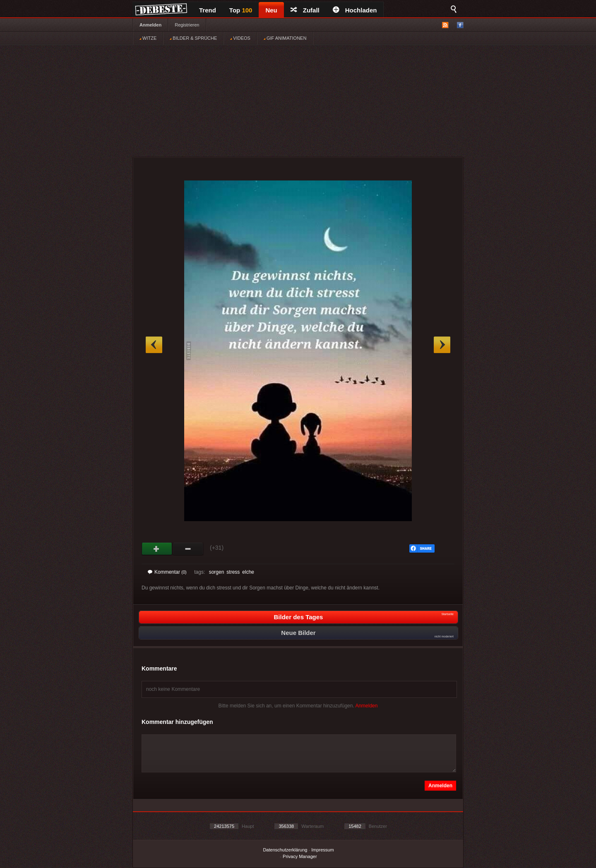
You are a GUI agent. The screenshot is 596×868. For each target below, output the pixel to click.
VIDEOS (240, 38)
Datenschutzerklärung (285, 850)
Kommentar (167, 572)
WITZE (148, 38)
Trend (208, 10)
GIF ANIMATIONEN (285, 38)
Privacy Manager (300, 856)
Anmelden (150, 25)
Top (241, 10)
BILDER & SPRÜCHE (193, 38)
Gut (157, 549)
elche (248, 572)
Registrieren (187, 25)
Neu (271, 10)
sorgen (217, 572)
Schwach (188, 549)
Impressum (322, 850)
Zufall (305, 10)
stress (233, 572)
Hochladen (355, 10)
